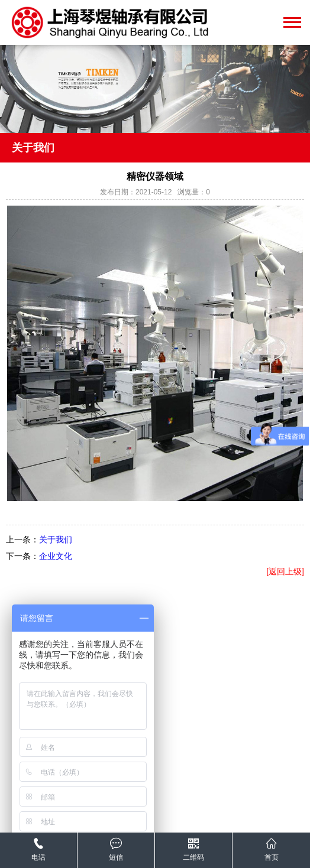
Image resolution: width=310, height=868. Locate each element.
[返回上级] (285, 571)
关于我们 (56, 539)
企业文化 (56, 556)
